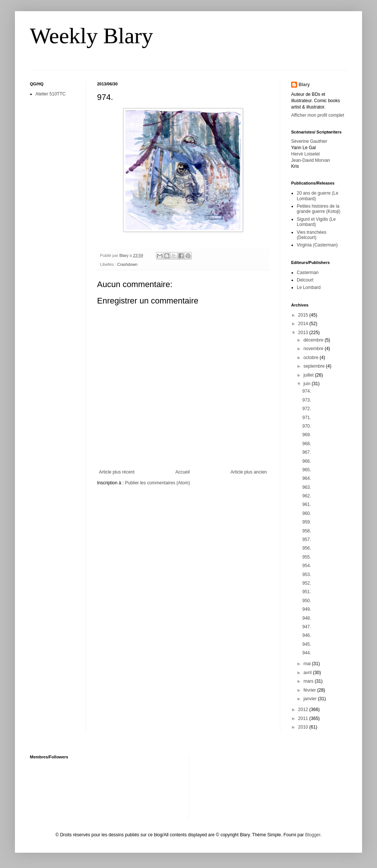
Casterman (308, 273)
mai (308, 664)
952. (307, 583)
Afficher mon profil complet (318, 115)
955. (307, 557)
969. (307, 435)
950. (307, 601)
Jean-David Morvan (311, 160)
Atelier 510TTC (51, 94)
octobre (311, 358)
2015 (304, 315)
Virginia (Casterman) (317, 245)
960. (307, 513)
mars (309, 681)
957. (307, 540)
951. (307, 592)
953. (307, 575)
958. (307, 531)
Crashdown (127, 264)
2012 (304, 710)
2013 (304, 333)
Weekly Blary (91, 36)
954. (307, 566)
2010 (304, 727)
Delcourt (305, 280)
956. (307, 548)
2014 (304, 324)
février (310, 690)
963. (307, 487)
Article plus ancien (249, 472)
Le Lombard (309, 287)
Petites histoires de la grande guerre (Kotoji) (319, 209)
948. (307, 618)
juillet (309, 375)
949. (307, 609)
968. (307, 444)
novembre (314, 349)
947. (307, 627)
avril (308, 673)
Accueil (183, 472)
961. (307, 504)
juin (308, 384)
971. (307, 418)
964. (307, 478)
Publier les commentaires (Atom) (158, 483)
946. (307, 635)
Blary (304, 85)
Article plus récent (117, 472)
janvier (311, 699)
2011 (304, 718)
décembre (314, 340)
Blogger (313, 835)
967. (307, 452)
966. (307, 461)
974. (307, 391)
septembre (315, 366)
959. (307, 522)
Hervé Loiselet (306, 154)
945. (307, 644)
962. (307, 496)
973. (307, 400)
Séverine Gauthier (309, 141)
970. (307, 426)
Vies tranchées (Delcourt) (311, 235)
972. (307, 409)
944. (307, 653)
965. (307, 470)
